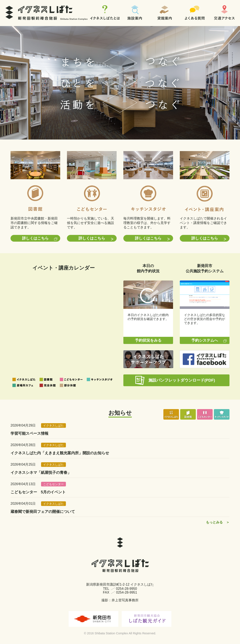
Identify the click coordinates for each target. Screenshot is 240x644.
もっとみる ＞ (218, 522)
